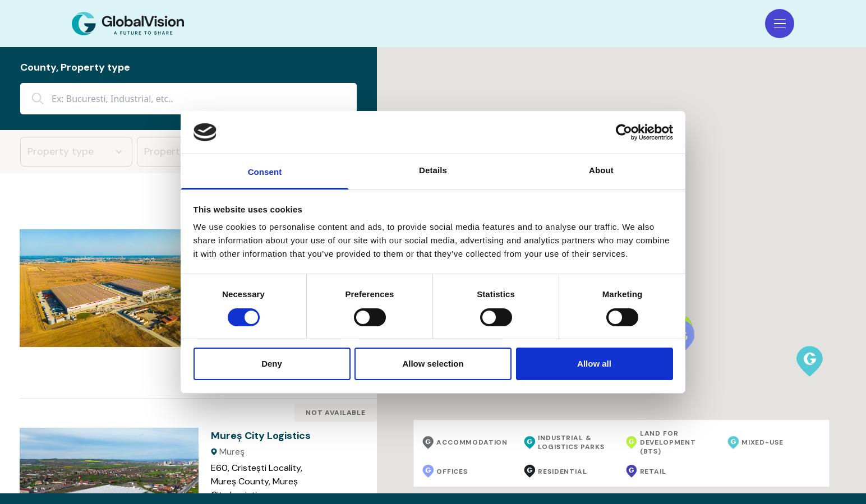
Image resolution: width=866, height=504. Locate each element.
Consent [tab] (265, 172)
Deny (272, 364)
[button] (810, 361)
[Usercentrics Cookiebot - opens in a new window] (624, 132)
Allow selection (433, 364)
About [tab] (601, 170)
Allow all (594, 364)
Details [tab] (433, 170)
